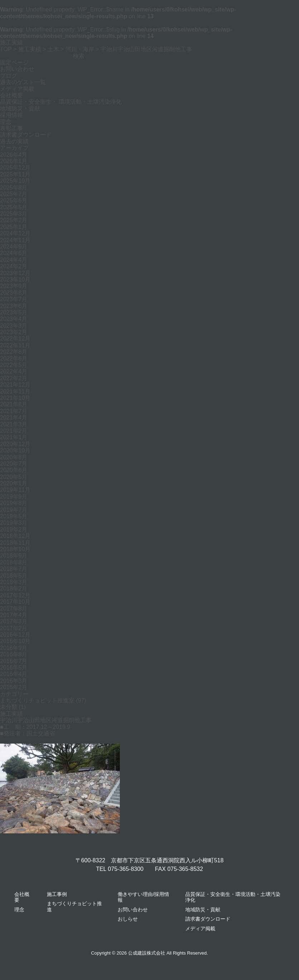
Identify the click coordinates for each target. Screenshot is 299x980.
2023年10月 (15, 280)
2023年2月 (14, 332)
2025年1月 (14, 227)
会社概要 (11, 95)
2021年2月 (14, 431)
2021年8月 (14, 404)
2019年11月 (15, 490)
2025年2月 (14, 220)
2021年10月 (15, 398)
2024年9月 (14, 247)
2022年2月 (14, 378)
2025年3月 (14, 214)
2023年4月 (14, 319)
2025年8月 (14, 188)
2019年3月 (14, 523)
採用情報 (11, 115)
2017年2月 (14, 628)
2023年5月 (14, 312)
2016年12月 (15, 635)
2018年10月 (15, 549)
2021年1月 (14, 437)
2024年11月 (15, 240)
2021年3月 (14, 424)
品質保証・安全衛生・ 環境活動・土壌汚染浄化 (61, 102)
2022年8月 (14, 352)
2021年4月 (14, 418)
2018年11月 (15, 543)
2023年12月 (15, 273)
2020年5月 (14, 477)
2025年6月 (14, 200)
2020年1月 (14, 483)
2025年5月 (14, 207)
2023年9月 (14, 286)
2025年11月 (15, 174)
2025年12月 (15, 168)
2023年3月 (14, 326)
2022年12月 (15, 339)
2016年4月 (14, 674)
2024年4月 (14, 260)
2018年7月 (14, 569)
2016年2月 (14, 687)
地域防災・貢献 (20, 109)
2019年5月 (14, 516)
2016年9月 (14, 648)
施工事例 (57, 894)
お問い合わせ (17, 69)
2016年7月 (14, 661)
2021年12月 (15, 385)
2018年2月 (14, 589)
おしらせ (128, 919)
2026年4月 (14, 155)
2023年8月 (14, 293)
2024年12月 (15, 233)
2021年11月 (15, 391)
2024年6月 (14, 253)
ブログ (9, 76)
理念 (6, 122)
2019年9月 (14, 497)
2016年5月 (14, 668)
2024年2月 (14, 266)
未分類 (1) (13, 707)
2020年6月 (14, 470)
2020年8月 (14, 457)
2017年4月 (14, 615)
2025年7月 (14, 194)
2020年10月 (15, 450)
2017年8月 (14, 609)
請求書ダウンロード (26, 135)
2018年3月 (14, 582)
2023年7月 (14, 299)
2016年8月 (14, 654)
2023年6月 (14, 306)
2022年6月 (14, 359)
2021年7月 (14, 411)
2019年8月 (14, 503)
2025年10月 (15, 181)
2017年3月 (14, 621)
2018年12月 (15, 536)
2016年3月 (14, 681)
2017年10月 (15, 602)
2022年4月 (14, 371)
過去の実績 (14, 141)
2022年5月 (14, 365)
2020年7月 (14, 464)
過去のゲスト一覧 (23, 82)
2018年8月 (14, 562)
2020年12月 (15, 444)
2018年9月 (14, 556)
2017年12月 (15, 595)
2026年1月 (14, 161)
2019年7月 (14, 510)
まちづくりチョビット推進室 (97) (43, 700)
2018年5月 (14, 576)
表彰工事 (11, 128)
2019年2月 (14, 530)
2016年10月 (15, 641)
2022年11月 (15, 345)
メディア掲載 (17, 89)
